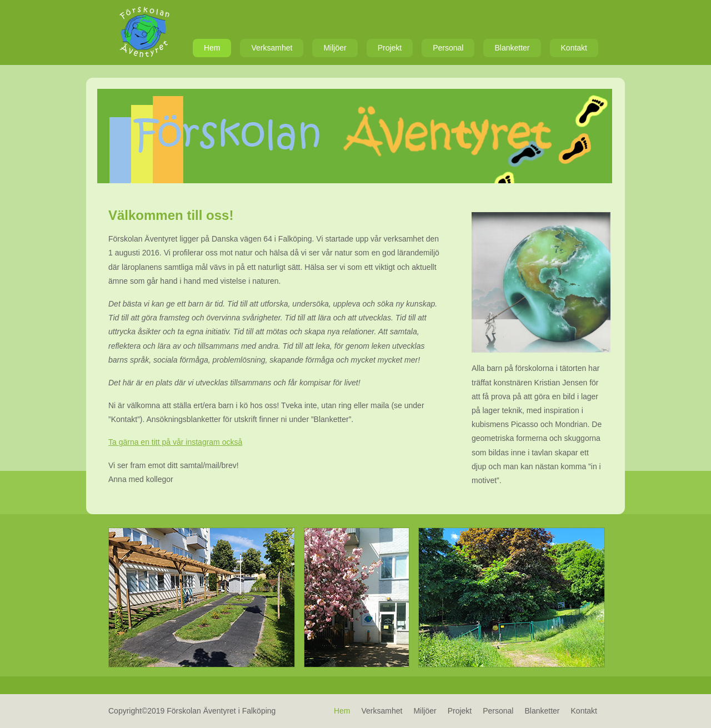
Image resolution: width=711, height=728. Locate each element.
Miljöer (335, 48)
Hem (212, 48)
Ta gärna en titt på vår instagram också (175, 442)
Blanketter (512, 48)
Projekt (390, 48)
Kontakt (574, 48)
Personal (448, 48)
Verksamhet (272, 48)
